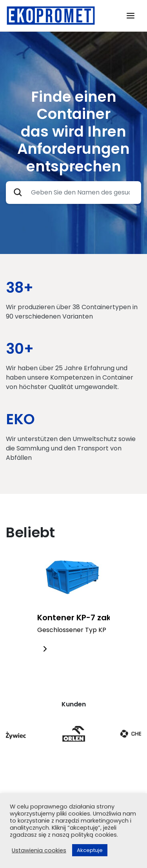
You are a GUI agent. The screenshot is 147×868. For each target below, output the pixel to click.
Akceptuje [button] (90, 850)
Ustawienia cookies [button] (39, 850)
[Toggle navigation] (131, 16)
